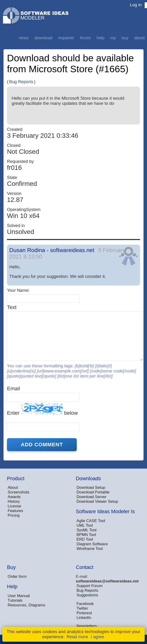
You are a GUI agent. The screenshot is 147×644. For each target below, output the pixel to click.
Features (15, 511)
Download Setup (91, 488)
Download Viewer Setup (97, 501)
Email (13, 389)
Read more (77, 637)
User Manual (19, 596)
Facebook (85, 604)
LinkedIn (84, 618)
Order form (17, 577)
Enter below (42, 409)
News (24, 38)
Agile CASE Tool (91, 521)
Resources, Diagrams (26, 605)
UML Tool (85, 525)
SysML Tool (87, 530)
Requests (66, 38)
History (14, 501)
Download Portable (93, 492)
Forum (85, 38)
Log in (136, 5)
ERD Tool (85, 539)
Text (12, 307)
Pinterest (84, 613)
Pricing (14, 515)
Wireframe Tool (90, 549)
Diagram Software (92, 544)
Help (100, 38)
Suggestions (87, 595)
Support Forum (90, 586)
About (139, 38)
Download (43, 38)
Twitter (82, 608)
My (113, 38)
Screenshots (18, 492)
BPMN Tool (86, 535)
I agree (97, 637)
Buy (125, 38)
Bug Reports (21, 82)
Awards (14, 497)
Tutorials (15, 600)
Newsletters (87, 626)
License (14, 506)
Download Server (92, 497)
